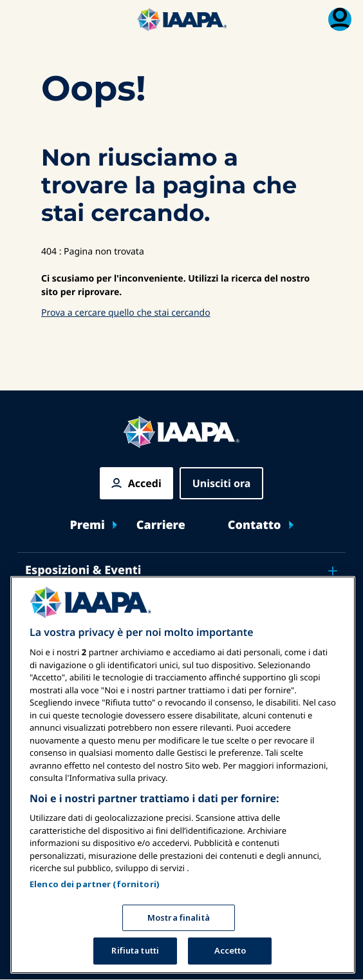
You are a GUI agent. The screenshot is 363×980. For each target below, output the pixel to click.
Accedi (145, 483)
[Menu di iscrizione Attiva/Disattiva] (340, 19)
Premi (87, 525)
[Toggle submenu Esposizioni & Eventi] (333, 571)
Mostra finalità (179, 918)
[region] (183, 775)
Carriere (161, 525)
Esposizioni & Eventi (83, 570)
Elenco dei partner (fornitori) (95, 884)
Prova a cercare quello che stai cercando (126, 313)
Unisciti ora (222, 483)
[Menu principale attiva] (23, 19)
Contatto (255, 525)
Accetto (230, 950)
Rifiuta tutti (135, 950)
